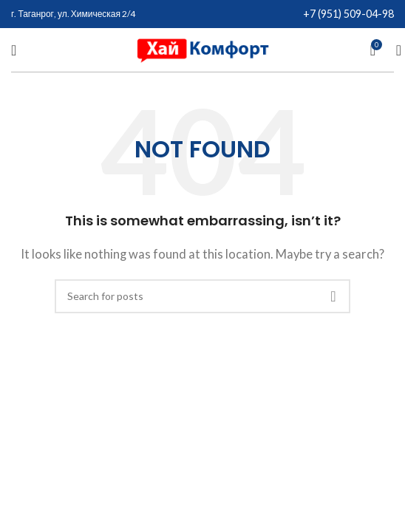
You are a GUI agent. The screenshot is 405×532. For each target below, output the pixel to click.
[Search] (394, 50)
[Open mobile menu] (14, 50)
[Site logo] (202, 48)
